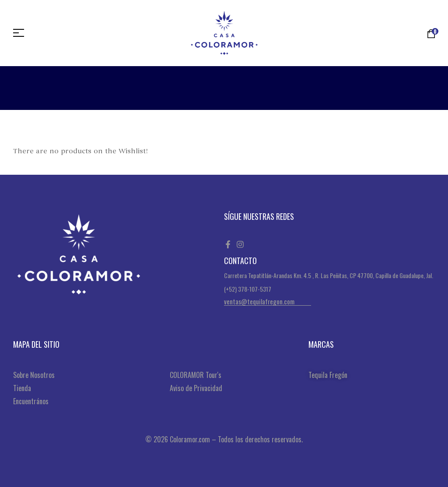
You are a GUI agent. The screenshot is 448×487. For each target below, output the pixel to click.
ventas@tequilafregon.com (259, 301)
